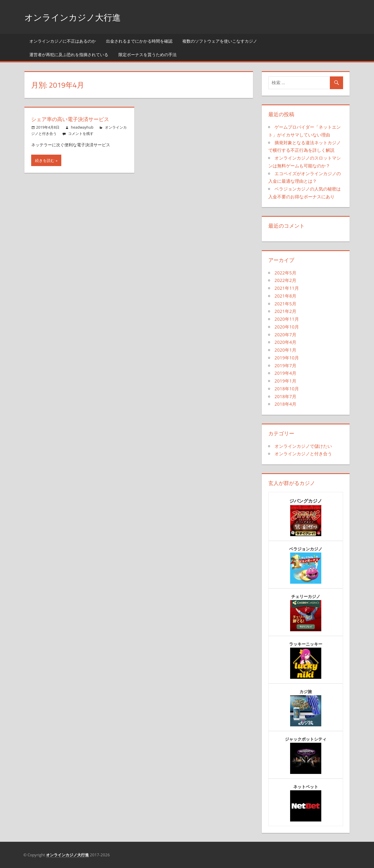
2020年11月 (287, 319)
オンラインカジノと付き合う (303, 454)
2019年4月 (285, 373)
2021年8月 (285, 296)
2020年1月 (285, 350)
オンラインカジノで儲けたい (303, 446)
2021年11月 (287, 288)
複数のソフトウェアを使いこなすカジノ (220, 41)
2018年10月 (287, 389)
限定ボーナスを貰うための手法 (148, 55)
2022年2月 (285, 280)
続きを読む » (46, 160)
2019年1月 (285, 381)
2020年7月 (285, 335)
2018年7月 (285, 396)
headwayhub (82, 127)
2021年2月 (285, 311)
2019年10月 (287, 358)
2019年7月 (285, 366)
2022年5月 (285, 273)
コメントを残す (81, 133)
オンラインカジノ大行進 (77, 17)
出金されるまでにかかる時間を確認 (139, 41)
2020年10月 (287, 327)
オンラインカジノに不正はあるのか (63, 41)
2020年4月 (285, 342)
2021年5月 (285, 304)
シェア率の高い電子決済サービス (75, 119)
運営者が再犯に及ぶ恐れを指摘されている (69, 55)
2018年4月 (285, 404)
